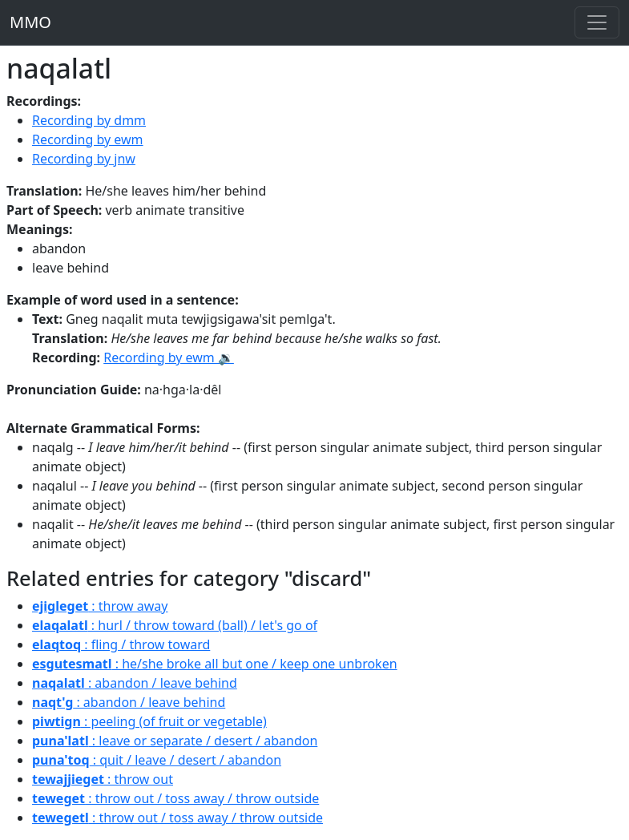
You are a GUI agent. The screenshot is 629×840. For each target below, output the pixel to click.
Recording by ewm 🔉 (169, 357)
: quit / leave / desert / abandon (157, 760)
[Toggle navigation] (597, 22)
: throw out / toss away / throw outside (175, 798)
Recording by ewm (88, 139)
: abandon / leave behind (135, 683)
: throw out (103, 779)
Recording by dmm (89, 120)
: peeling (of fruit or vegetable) (149, 721)
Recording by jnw (84, 159)
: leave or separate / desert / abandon (175, 741)
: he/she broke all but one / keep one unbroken (215, 664)
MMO (30, 22)
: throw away (100, 606)
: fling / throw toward (121, 644)
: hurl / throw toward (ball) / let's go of (175, 625)
